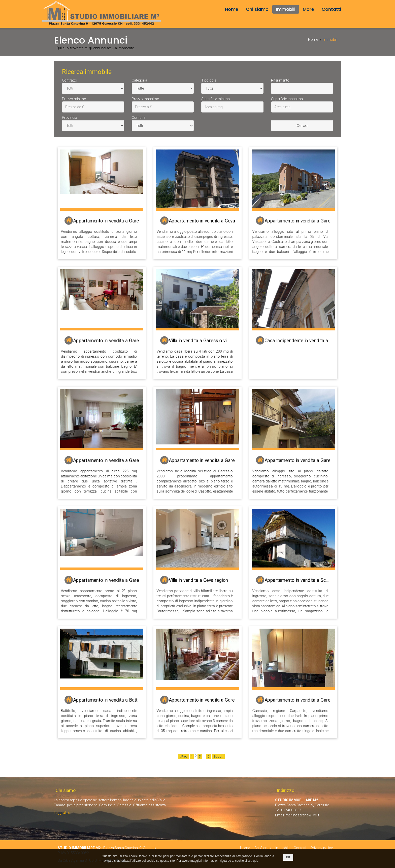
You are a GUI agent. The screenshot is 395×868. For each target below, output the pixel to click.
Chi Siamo (263, 848)
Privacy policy (322, 848)
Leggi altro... (63, 813)
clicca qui (251, 861)
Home (232, 9)
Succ (218, 756)
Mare (308, 9)
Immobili (286, 9)
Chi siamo (257, 9)
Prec (184, 756)
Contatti (331, 9)
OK (288, 857)
